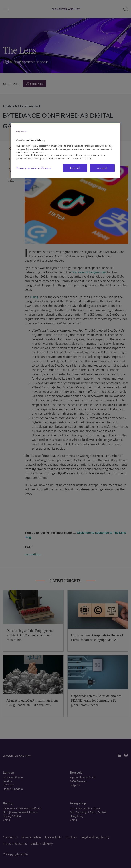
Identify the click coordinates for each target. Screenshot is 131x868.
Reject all (75, 168)
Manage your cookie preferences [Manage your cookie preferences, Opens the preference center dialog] (33, 168)
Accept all (102, 168)
